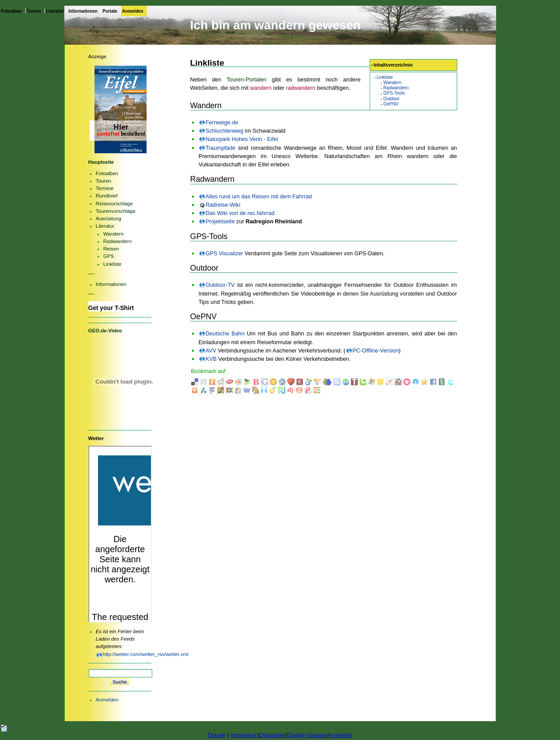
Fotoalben (11, 11)
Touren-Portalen (247, 79)
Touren (34, 11)
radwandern (301, 88)
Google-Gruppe (306, 735)
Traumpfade (221, 148)
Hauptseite (101, 162)
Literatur (55, 11)
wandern (261, 88)
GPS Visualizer (224, 253)
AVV (211, 351)
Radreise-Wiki (223, 205)
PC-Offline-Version (376, 351)
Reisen (111, 249)
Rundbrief (107, 196)
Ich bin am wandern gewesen (276, 25)
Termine (105, 188)
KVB (211, 359)
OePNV (391, 104)
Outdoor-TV (220, 285)
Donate (217, 735)
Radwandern (396, 88)
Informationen (83, 11)
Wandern (392, 83)
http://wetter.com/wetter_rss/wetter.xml (146, 654)
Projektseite (220, 221)
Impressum (244, 735)
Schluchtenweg (225, 131)
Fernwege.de (222, 122)
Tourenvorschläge (116, 211)
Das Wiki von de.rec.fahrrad (240, 213)
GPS (108, 256)
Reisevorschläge (114, 204)
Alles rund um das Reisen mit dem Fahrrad (259, 196)
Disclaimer (273, 735)
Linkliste (385, 77)
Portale (110, 11)
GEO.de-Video (105, 331)
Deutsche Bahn (225, 333)
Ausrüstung (108, 218)
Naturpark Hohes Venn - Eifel (242, 139)
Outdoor (391, 99)
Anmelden (133, 11)
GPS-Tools (394, 93)
